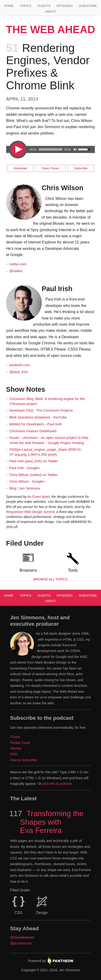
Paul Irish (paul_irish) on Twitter (34, 461)
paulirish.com (20, 365)
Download (20, 168)
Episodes (65, 6)
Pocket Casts (20, 743)
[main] (51, 310)
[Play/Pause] (18, 149)
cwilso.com (18, 264)
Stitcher (16, 748)
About (50, 11)
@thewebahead (22, 937)
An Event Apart (38, 497)
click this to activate (57, 784)
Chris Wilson (63, 188)
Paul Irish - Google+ (25, 468)
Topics (25, 6)
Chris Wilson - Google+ (27, 481)
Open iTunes (51, 168)
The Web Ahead (50, 29)
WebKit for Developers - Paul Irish (35, 424)
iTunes (15, 737)
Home (9, 6)
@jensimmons (21, 943)
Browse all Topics (50, 579)
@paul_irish (18, 372)
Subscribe (88, 6)
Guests (44, 6)
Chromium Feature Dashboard (33, 431)
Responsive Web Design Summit (30, 512)
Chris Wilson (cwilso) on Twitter (33, 475)
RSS (14, 754)
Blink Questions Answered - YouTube (38, 417)
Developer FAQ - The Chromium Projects (41, 410)
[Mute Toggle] (75, 149)
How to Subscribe (24, 760)
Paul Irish (57, 289)
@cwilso (16, 271)
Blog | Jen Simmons (25, 488)
